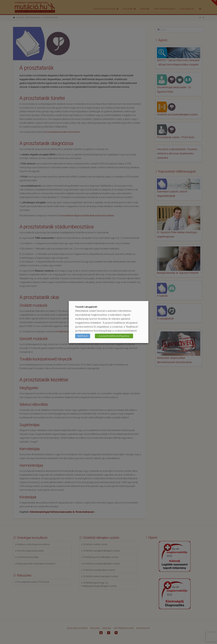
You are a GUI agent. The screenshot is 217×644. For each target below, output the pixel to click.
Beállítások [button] (83, 336)
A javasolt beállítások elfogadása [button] (114, 336)
